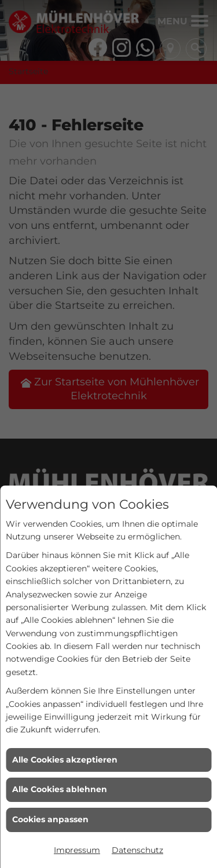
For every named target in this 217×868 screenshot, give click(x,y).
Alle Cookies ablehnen (60, 789)
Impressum (77, 850)
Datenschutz (137, 850)
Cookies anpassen (50, 819)
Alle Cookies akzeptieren (65, 760)
